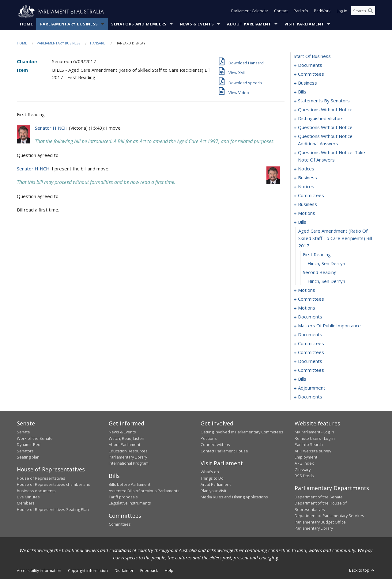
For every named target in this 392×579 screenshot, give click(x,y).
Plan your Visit (213, 491)
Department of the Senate (319, 497)
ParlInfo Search (309, 445)
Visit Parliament (304, 24)
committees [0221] (311, 370)
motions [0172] (307, 308)
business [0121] (307, 178)
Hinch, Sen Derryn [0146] (326, 264)
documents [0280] (310, 397)
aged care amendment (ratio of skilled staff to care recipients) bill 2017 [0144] (335, 238)
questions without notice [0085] (325, 110)
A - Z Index (304, 463)
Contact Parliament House (224, 451)
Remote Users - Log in (315, 438)
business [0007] (307, 83)
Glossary (303, 470)
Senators (25, 451)
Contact (281, 12)
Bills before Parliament (130, 485)
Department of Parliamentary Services (329, 516)
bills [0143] (302, 222)
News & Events (197, 24)
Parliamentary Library (128, 457)
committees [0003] (311, 74)
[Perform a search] (371, 12)
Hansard (98, 43)
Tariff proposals (123, 497)
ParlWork (322, 12)
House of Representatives (41, 478)
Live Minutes (28, 497)
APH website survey (313, 451)
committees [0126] (311, 196)
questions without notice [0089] (325, 128)
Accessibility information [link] (39, 571)
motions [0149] (307, 290)
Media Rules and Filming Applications (234, 497)
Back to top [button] (362, 570)
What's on (210, 472)
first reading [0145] (317, 255)
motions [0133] (307, 213)
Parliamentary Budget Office (320, 522)
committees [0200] (311, 352)
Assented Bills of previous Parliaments (144, 491)
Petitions (209, 438)
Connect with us (215, 445)
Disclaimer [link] (124, 571)
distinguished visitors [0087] (321, 119)
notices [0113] (306, 169)
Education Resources (128, 451)
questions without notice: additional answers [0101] (326, 140)
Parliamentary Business (69, 24)
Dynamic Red (29, 445)
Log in (342, 12)
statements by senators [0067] (324, 101)
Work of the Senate (35, 438)
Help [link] (169, 571)
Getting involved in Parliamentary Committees (242, 432)
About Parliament (249, 24)
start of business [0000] (312, 56)
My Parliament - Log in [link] (314, 432)
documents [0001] (310, 65)
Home (26, 24)
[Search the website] (363, 12)
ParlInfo (301, 12)
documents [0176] (310, 317)
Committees (120, 524)
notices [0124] (306, 187)
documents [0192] (310, 335)
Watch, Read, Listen (126, 438)
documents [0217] (310, 361)
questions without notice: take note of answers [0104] (332, 156)
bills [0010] (302, 92)
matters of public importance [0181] (329, 326)
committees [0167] (311, 299)
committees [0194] (311, 344)
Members (26, 503)
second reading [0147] (320, 272)
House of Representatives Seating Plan (53, 509)
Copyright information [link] (88, 571)
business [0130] (307, 204)
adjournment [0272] (312, 388)
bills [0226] (302, 379)
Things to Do (212, 478)
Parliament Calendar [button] (250, 12)
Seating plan (28, 457)
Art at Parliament (216, 485)
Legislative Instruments (130, 503)
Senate (23, 432)
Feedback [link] (149, 571)
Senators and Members (139, 24)
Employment (306, 457)
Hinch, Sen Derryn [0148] (326, 281)
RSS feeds (304, 476)
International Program (129, 463)
